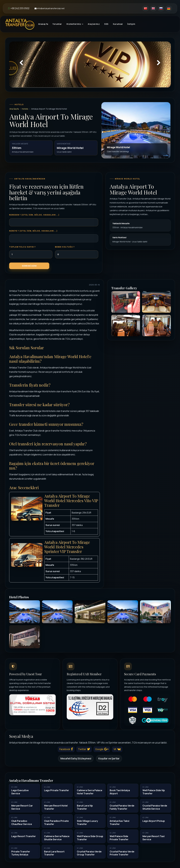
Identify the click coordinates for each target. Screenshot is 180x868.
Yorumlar (57, 24)
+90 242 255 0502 (19, 8)
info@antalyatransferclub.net (50, 8)
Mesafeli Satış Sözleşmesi (76, 758)
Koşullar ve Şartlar (109, 758)
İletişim (131, 24)
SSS (106, 24)
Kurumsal (118, 24)
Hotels (25, 109)
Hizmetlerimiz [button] (75, 24)
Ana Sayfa (14, 109)
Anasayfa (43, 24)
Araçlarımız (94, 24)
